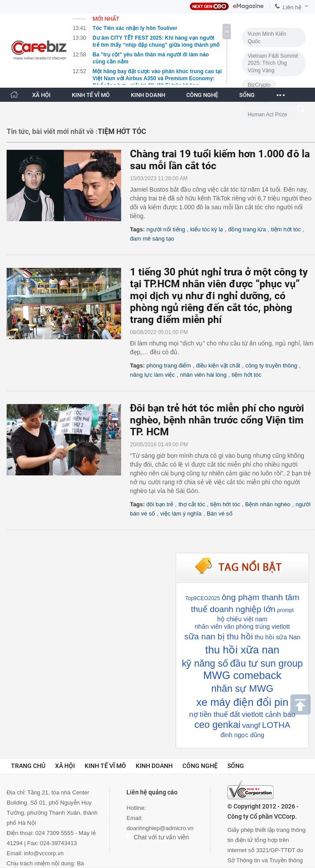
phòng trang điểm (169, 365)
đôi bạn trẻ (160, 504)
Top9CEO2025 (202, 598)
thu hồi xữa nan (242, 650)
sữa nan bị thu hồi (219, 636)
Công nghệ (200, 766)
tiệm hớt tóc (286, 229)
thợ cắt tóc (192, 504)
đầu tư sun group (266, 663)
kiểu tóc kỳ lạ (207, 229)
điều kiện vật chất (218, 365)
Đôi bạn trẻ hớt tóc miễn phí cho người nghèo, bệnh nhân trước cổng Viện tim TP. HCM (217, 420)
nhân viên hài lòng (204, 375)
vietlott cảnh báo (269, 714)
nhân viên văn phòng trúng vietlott (242, 627)
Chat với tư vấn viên (158, 837)
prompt (285, 610)
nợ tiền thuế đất (214, 714)
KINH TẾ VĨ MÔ (91, 95)
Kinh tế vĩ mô (105, 766)
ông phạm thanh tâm (260, 597)
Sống (236, 766)
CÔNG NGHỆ (202, 95)
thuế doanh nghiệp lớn (233, 609)
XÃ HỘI (41, 95)
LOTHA (276, 725)
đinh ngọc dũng (242, 735)
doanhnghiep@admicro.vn (160, 828)
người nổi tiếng (166, 229)
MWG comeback (242, 675)
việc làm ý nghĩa (181, 514)
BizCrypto (259, 85)
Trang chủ (28, 766)
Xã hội (65, 766)
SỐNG (247, 95)
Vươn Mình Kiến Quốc (267, 38)
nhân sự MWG (243, 688)
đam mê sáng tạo (152, 239)
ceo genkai (217, 725)
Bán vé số (220, 514)
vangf (251, 725)
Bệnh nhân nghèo (268, 504)
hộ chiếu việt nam (242, 619)
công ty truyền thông (271, 365)
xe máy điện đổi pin (242, 702)
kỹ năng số (205, 663)
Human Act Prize (267, 115)
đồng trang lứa (247, 229)
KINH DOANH (148, 95)
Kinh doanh (154, 766)
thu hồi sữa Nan (278, 637)
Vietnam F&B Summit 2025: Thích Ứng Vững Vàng (273, 63)
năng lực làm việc (152, 375)
